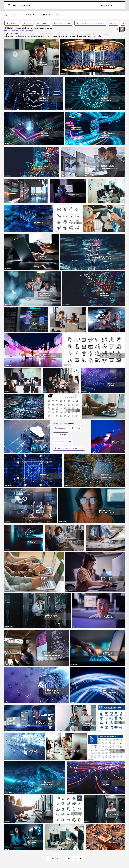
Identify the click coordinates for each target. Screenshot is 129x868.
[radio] (117, 29)
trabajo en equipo (62, 23)
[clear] (86, 5)
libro (113, 23)
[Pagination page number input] (49, 859)
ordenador (12, 23)
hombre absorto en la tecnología (90, 23)
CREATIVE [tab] (31, 15)
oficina (27, 23)
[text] (48, 5)
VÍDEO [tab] (59, 15)
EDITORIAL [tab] (46, 15)
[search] (10, 5)
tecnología (43, 23)
